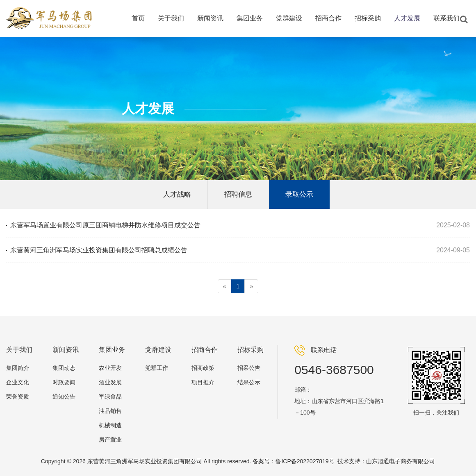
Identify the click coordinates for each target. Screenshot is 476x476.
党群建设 (289, 18)
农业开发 (110, 368)
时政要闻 (64, 382)
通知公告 (64, 397)
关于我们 (171, 18)
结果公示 (249, 382)
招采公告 (249, 368)
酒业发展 (110, 382)
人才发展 (407, 18)
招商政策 (203, 368)
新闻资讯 (210, 18)
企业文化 (18, 382)
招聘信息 (238, 194)
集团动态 (64, 368)
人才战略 (177, 194)
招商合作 (328, 18)
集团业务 (250, 18)
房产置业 (110, 440)
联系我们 (446, 18)
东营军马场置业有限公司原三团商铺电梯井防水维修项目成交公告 (105, 225)
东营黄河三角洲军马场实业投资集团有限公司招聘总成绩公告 (99, 250)
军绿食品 (110, 397)
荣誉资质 (18, 397)
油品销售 (110, 411)
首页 (138, 18)
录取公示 (299, 194)
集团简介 (18, 368)
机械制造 (110, 425)
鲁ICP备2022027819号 (305, 461)
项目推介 (203, 382)
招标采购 (368, 18)
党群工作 (157, 368)
